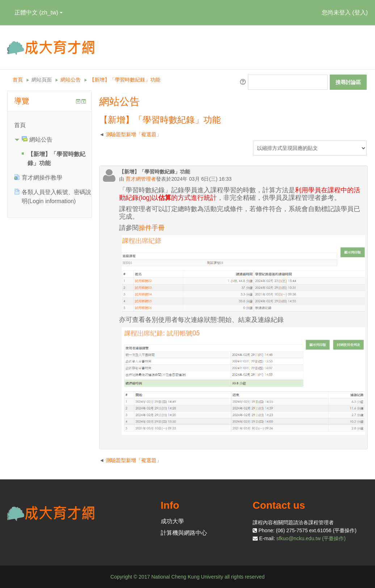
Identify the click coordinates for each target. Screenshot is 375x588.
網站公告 (71, 80)
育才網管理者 (140, 179)
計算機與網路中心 (184, 533)
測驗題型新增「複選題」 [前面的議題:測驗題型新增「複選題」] (134, 134)
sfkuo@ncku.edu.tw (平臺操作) (311, 538)
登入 (360, 12)
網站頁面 (42, 80)
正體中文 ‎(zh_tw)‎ (39, 12)
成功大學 (172, 521)
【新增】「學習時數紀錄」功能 (125, 80)
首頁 (18, 80)
